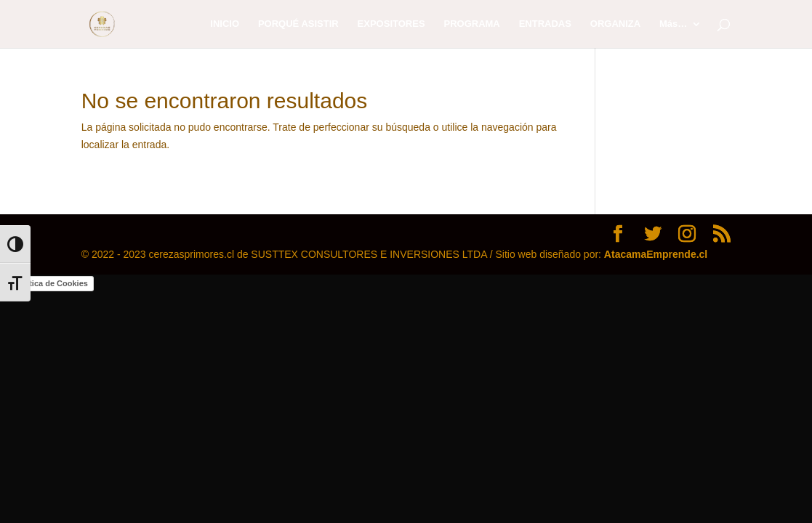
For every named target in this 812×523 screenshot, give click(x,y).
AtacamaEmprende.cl (656, 254)
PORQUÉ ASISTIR (298, 24)
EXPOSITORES (391, 24)
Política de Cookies (51, 283)
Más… (673, 24)
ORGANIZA (615, 24)
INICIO (225, 24)
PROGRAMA (471, 24)
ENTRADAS (545, 24)
